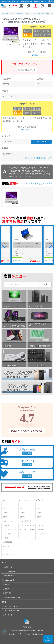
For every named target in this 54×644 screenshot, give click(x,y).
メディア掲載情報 (9, 571)
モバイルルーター (9, 530)
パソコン (39, 521)
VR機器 (6, 538)
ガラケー (6, 526)
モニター (6, 546)
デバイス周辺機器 (25, 521)
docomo (6, 504)
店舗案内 (6, 589)
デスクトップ (42, 534)
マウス (5, 551)
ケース (22, 536)
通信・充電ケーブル (27, 526)
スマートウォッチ (9, 534)
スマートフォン (24, 500)
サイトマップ (8, 615)
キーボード (7, 555)
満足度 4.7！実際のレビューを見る (27, 431)
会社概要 (6, 584)
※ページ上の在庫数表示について (38, 158)
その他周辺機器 (7, 542)
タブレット (39, 500)
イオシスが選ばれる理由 (12, 597)
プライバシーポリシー (11, 611)
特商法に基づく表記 (10, 606)
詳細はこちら (37, 55)
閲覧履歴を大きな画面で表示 (39, 183)
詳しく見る (41, 142)
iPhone (4, 500)
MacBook (40, 530)
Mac (38, 538)
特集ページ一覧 (8, 576)
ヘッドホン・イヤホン (27, 531)
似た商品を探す (27, 70)
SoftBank (6, 513)
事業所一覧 (7, 593)
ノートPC (40, 526)
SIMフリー (7, 517)
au (4, 509)
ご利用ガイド (8, 567)
